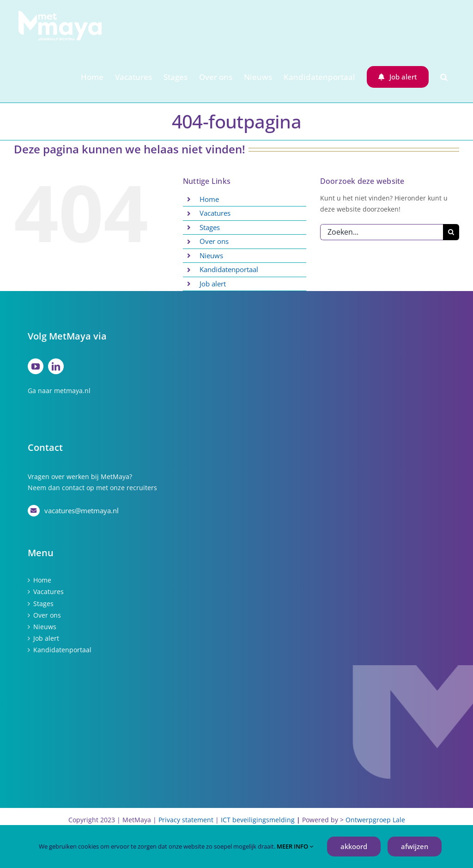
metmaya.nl (72, 391)
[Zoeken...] (382, 232)
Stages (210, 227)
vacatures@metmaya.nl (82, 510)
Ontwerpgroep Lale (375, 820)
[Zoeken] (451, 232)
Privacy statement (186, 820)
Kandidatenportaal (229, 269)
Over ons (214, 241)
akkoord (354, 846)
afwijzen (415, 846)
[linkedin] (56, 366)
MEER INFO (295, 846)
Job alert (213, 284)
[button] (444, 77)
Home (209, 199)
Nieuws (211, 255)
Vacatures (215, 213)
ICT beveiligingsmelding (258, 820)
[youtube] (36, 366)
